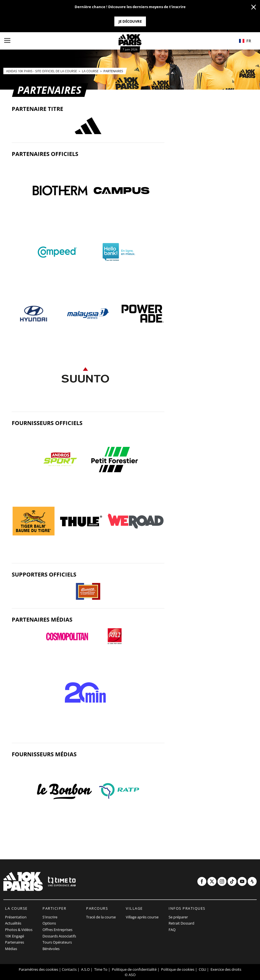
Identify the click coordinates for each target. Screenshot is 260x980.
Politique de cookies (178, 969)
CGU (202, 969)
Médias (11, 949)
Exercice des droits (226, 969)
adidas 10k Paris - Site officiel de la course (42, 71)
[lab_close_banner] (254, 7)
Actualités (13, 923)
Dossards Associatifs (59, 936)
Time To (101, 969)
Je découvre (130, 21)
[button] (247, 41)
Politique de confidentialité (134, 969)
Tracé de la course (101, 917)
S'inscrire (50, 917)
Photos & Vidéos (19, 930)
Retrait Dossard (181, 923)
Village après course (142, 917)
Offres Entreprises (57, 930)
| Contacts (68, 969)
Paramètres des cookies (38, 969)
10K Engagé (15, 936)
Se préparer (178, 917)
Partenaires (113, 71)
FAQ (172, 930)
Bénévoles (51, 949)
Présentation (16, 917)
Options (49, 923)
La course (91, 71)
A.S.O (85, 969)
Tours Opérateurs (57, 942)
